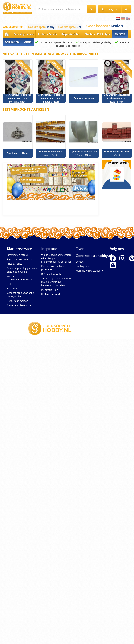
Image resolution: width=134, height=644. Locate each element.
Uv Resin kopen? (51, 294)
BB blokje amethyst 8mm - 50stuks (117, 153)
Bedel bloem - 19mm (18, 153)
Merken (120, 34)
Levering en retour (17, 255)
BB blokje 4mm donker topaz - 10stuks (51, 153)
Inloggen (110, 9)
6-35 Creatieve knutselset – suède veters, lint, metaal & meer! (18, 98)
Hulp (10, 284)
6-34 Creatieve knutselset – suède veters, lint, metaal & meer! (51, 98)
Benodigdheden (24, 34)
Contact (80, 262)
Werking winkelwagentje (90, 271)
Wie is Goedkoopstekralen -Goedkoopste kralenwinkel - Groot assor (56, 258)
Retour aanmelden (18, 301)
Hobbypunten (84, 266)
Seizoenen (12, 42)
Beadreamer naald (84, 98)
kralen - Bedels (47, 34)
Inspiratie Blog (50, 290)
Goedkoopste (41, 27)
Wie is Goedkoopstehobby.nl (19, 278)
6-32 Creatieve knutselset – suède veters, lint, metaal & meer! (117, 98)
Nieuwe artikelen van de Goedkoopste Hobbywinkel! (50, 54)
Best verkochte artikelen (26, 109)
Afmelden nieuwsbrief (20, 305)
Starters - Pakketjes (97, 34)
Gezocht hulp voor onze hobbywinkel (20, 295)
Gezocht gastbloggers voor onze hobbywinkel (22, 270)
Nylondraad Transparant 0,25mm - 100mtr (84, 153)
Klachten (12, 288)
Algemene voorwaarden (20, 259)
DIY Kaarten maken (52, 274)
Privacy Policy (14, 264)
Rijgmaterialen (71, 34)
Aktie (28, 42)
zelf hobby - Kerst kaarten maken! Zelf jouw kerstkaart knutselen (56, 282)
